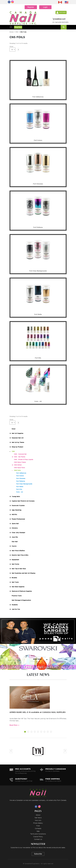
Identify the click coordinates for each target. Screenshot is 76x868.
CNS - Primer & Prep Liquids (24, 459)
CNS (17, 32)
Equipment (15, 560)
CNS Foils (17, 470)
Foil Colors (20, 476)
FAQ (38, 826)
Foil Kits (19, 489)
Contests (38, 828)
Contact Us (38, 839)
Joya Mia (15, 537)
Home (11, 32)
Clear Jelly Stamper (18, 533)
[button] (25, 732)
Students (15, 605)
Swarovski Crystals (18, 505)
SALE (14, 429)
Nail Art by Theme (18, 442)
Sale (38, 831)
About (38, 815)
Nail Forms (15, 564)
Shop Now (18, 27)
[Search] (64, 27)
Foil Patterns (21, 481)
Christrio (15, 528)
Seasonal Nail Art (18, 438)
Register (31, 7)
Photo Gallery (38, 823)
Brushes (14, 578)
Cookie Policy (38, 837)
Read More (13, 725)
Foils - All (20, 492)
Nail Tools (15, 582)
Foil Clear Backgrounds (24, 484)
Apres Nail (15, 524)
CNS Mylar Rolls (19, 468)
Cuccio (14, 546)
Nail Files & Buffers (18, 551)
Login (45, 7)
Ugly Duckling (17, 510)
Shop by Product (17, 447)
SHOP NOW (37, 633)
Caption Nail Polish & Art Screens (23, 501)
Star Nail (15, 542)
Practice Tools (17, 596)
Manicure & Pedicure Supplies (22, 591)
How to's (38, 820)
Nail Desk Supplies (18, 587)
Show (11, 47)
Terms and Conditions (38, 834)
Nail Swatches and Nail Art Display (24, 573)
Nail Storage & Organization (21, 600)
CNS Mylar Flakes (20, 462)
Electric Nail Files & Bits (20, 555)
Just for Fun (16, 609)
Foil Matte (20, 487)
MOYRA (14, 514)
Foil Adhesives (21, 473)
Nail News (38, 818)
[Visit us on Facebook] (36, 807)
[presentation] (11, 751)
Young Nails (16, 496)
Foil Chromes (21, 478)
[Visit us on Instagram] (40, 807)
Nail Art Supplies (18, 433)
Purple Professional (18, 519)
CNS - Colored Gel (20, 454)
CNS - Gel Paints (20, 457)
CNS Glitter (18, 465)
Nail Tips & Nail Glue (19, 569)
